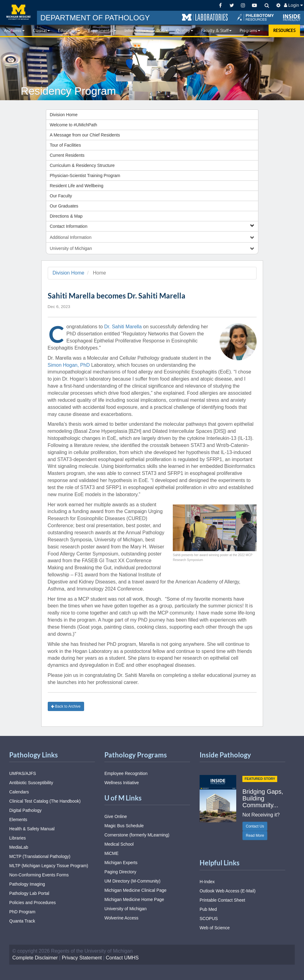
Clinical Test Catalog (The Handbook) (45, 801)
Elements (18, 820)
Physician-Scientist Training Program (85, 176)
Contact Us (255, 826)
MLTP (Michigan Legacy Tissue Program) (49, 866)
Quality (185, 30)
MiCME (111, 853)
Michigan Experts (121, 863)
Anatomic (14, 30)
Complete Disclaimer (35, 958)
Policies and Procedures (32, 903)
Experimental (102, 30)
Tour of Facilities (65, 145)
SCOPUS (209, 919)
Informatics (136, 30)
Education (69, 30)
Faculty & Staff (216, 30)
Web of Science (215, 928)
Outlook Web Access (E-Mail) (228, 891)
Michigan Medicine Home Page (134, 899)
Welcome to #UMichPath (74, 125)
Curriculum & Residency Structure (82, 165)
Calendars (19, 792)
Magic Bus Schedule (124, 826)
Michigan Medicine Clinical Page (136, 890)
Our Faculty (61, 196)
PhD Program (22, 912)
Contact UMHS (122, 958)
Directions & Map (66, 216)
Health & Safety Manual (32, 829)
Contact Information (152, 226)
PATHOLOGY (95, 18)
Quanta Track (22, 921)
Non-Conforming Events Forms (39, 875)
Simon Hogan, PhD (69, 365)
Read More (255, 836)
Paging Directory (120, 872)
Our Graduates (64, 206)
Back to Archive (66, 706)
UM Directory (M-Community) (132, 881)
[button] (205, 18)
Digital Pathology (25, 810)
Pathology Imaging (27, 884)
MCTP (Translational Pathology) (40, 856)
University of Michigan (126, 909)
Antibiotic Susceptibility (31, 783)
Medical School (119, 844)
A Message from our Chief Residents (85, 135)
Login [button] (293, 5)
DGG (162, 30)
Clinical (41, 30)
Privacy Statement (82, 958)
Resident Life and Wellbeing (77, 186)
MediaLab (19, 847)
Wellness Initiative (122, 783)
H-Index (207, 882)
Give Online (116, 816)
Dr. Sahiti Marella (123, 327)
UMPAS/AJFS (23, 773)
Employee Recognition (126, 773)
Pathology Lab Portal (29, 893)
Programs (250, 30)
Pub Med (208, 909)
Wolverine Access (121, 918)
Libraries (18, 838)
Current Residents (67, 155)
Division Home (64, 115)
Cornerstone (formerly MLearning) (137, 835)
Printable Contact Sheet (222, 900)
